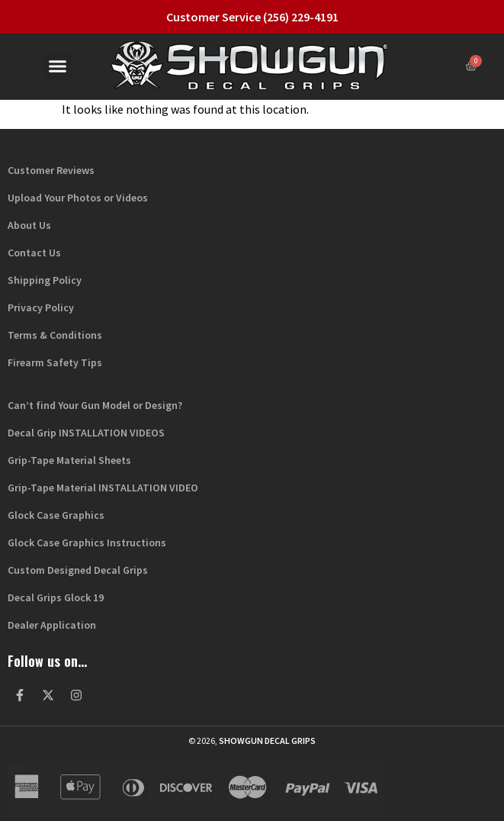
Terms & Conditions (55, 335)
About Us (29, 225)
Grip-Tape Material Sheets (69, 460)
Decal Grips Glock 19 (56, 597)
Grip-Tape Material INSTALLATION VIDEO (103, 488)
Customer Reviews (51, 170)
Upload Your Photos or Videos (78, 198)
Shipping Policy (45, 280)
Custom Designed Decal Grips (78, 570)
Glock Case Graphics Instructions (87, 543)
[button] (58, 66)
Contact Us (34, 253)
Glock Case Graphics (56, 515)
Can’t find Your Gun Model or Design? (95, 405)
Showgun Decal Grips (267, 741)
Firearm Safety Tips (55, 362)
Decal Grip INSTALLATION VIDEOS (86, 433)
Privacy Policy (41, 307)
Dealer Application (52, 625)
